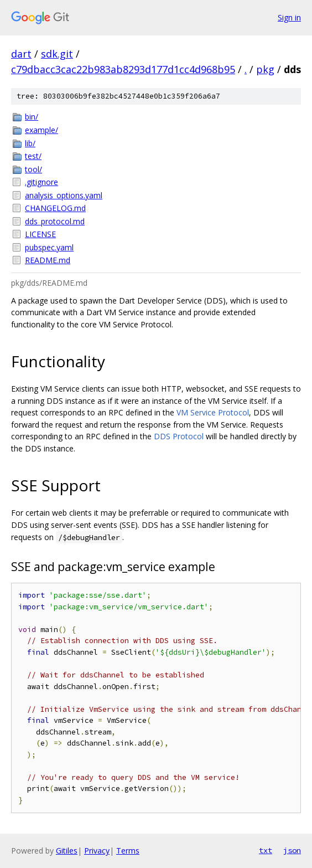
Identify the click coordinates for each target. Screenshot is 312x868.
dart (21, 54)
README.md (48, 260)
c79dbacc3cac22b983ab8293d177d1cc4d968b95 (123, 69)
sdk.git (57, 54)
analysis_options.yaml (64, 195)
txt (266, 850)
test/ (33, 156)
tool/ (33, 169)
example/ (41, 130)
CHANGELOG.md (55, 208)
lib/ (30, 143)
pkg (265, 69)
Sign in (289, 17)
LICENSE (40, 234)
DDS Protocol (179, 436)
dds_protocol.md (55, 221)
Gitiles (67, 851)
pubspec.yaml (49, 247)
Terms (128, 851)
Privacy (97, 851)
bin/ (32, 117)
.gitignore (41, 182)
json (292, 850)
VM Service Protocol (213, 412)
